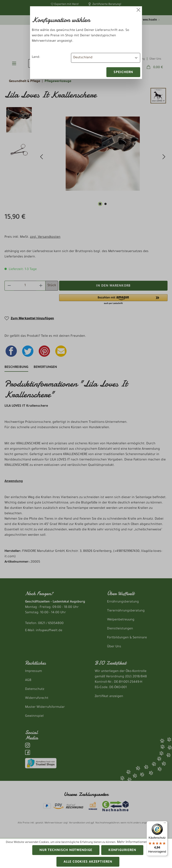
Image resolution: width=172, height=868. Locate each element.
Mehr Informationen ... (134, 842)
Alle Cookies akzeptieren (88, 862)
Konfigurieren (122, 851)
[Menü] (165, 824)
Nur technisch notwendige (66, 851)
